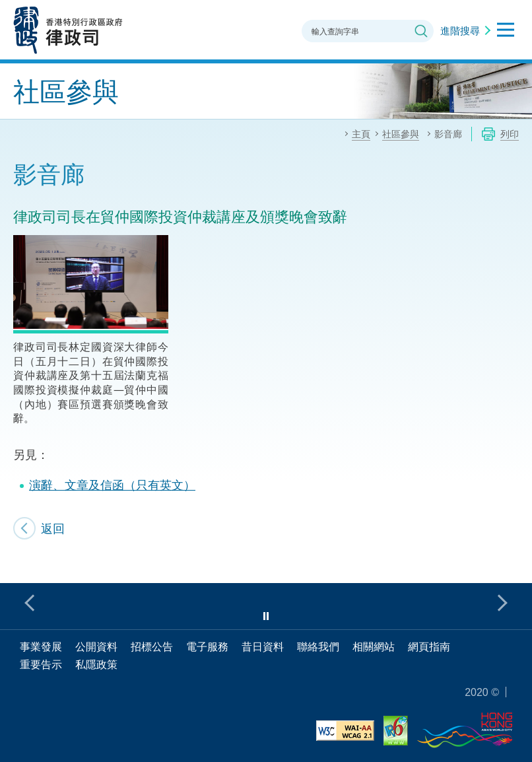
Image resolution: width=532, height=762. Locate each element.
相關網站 (374, 646)
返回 (53, 528)
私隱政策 (96, 664)
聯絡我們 (318, 646)
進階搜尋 (460, 30)
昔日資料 (263, 646)
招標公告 (152, 646)
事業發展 (41, 646)
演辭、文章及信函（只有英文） (112, 485)
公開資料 (96, 646)
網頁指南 (429, 646)
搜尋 (421, 31)
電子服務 (207, 646)
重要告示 (41, 664)
